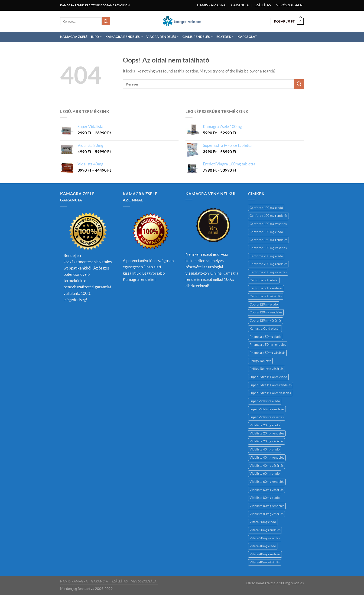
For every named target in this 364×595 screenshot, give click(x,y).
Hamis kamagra (211, 5)
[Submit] (106, 21)
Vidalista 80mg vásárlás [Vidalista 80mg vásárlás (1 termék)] (266, 514)
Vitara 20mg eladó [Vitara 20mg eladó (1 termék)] (263, 522)
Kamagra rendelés (124, 37)
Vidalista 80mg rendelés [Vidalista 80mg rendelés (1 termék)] (267, 506)
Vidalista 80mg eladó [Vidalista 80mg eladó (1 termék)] (265, 498)
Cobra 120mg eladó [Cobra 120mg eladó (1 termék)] (264, 304)
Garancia (240, 5)
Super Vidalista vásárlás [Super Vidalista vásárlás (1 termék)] (267, 417)
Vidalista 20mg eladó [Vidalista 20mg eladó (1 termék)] (265, 425)
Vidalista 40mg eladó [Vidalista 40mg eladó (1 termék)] (265, 449)
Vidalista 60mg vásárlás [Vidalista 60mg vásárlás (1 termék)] (266, 490)
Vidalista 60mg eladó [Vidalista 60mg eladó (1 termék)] (265, 473)
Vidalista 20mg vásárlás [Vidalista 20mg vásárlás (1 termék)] (266, 441)
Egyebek (225, 37)
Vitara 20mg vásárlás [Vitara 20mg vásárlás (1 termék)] (265, 538)
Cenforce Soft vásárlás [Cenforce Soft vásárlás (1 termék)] (266, 296)
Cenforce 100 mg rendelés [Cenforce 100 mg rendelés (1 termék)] (268, 216)
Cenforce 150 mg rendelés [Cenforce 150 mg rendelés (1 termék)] (268, 240)
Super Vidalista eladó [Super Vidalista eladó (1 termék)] (265, 401)
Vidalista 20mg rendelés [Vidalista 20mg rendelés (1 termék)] (267, 433)
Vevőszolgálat (290, 5)
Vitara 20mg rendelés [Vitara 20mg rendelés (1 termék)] (265, 530)
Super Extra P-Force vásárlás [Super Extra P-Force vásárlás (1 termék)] (270, 393)
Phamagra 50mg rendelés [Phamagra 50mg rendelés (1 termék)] (268, 345)
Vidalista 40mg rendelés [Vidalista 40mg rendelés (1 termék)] (267, 457)
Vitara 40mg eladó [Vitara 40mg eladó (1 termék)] (263, 546)
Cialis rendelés (198, 37)
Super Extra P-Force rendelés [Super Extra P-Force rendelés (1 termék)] (271, 385)
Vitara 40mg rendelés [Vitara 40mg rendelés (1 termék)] (265, 554)
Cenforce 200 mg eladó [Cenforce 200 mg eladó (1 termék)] (266, 256)
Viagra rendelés (163, 37)
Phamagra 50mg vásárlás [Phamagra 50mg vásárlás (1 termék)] (267, 353)
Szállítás (263, 5)
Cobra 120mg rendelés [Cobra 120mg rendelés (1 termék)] (266, 312)
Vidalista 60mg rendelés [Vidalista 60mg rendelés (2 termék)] (267, 482)
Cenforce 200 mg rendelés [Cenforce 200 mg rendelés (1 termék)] (268, 264)
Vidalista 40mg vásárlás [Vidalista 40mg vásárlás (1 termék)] (266, 466)
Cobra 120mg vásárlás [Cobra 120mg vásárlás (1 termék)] (266, 320)
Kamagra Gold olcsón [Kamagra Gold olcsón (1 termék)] (265, 329)
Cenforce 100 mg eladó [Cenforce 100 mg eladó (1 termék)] (266, 208)
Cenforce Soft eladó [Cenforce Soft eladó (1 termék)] (264, 280)
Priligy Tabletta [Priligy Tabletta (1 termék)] (260, 361)
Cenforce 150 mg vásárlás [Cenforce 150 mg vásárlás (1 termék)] (268, 248)
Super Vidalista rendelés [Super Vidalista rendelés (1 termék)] (267, 409)
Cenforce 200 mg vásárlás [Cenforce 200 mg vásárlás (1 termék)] (268, 272)
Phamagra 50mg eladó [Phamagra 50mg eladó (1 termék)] (266, 337)
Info (97, 37)
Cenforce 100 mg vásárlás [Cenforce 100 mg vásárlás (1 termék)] (268, 224)
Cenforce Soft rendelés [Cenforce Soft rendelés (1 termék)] (266, 288)
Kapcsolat (247, 37)
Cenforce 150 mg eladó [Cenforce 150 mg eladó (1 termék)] (266, 232)
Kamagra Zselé (74, 37)
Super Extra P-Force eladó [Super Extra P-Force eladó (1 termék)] (268, 377)
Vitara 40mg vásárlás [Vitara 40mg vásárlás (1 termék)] (265, 562)
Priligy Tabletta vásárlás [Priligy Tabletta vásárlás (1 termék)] (266, 369)
